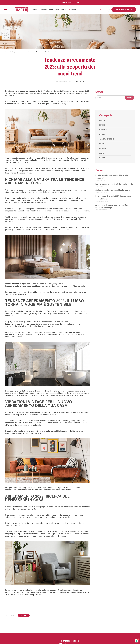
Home (7, 52)
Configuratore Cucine (58, 10)
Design (102, 120)
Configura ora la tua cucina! (70, 2)
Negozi (74, 10)
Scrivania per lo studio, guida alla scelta (113, 190)
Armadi (103, 134)
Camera (103, 148)
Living (102, 125)
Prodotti (44, 10)
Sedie (102, 153)
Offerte (36, 10)
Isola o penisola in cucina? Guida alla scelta (114, 184)
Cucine (102, 144)
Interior (20, 52)
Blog (13, 52)
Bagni (102, 158)
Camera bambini (107, 139)
